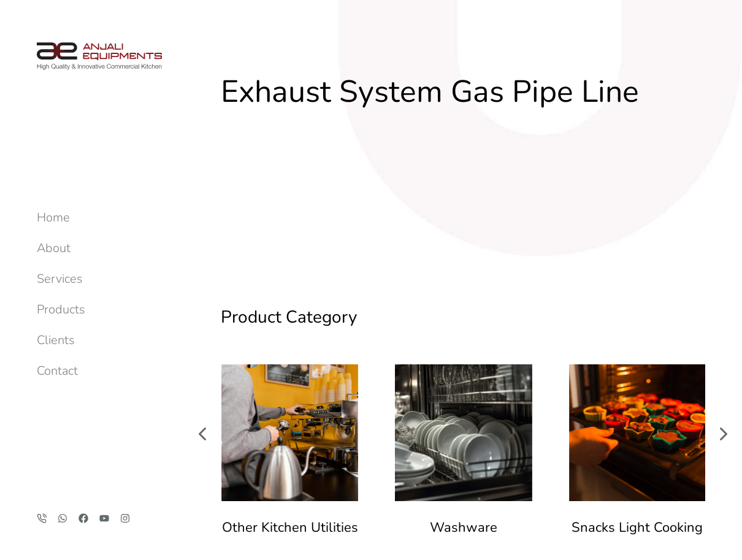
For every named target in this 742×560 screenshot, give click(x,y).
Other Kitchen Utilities (290, 399)
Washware (464, 399)
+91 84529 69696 (671, 517)
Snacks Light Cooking (637, 399)
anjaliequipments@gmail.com (647, 504)
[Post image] (290, 305)
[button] (202, 304)
